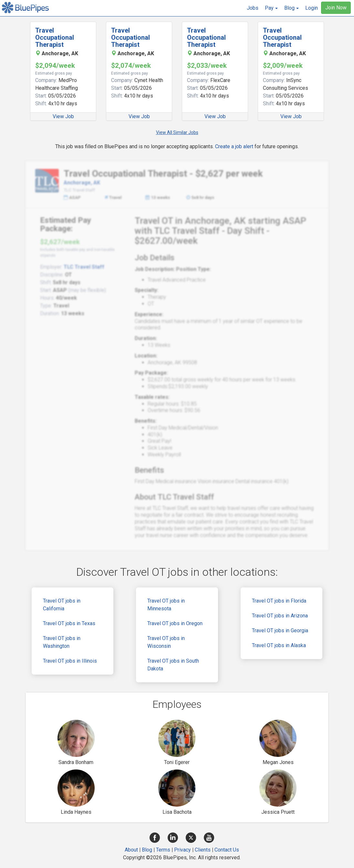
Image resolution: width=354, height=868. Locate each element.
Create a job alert (234, 146)
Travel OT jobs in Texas (69, 623)
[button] (271, 8)
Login (312, 8)
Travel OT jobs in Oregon (175, 623)
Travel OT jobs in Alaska (279, 645)
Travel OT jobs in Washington (62, 642)
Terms (163, 850)
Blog (147, 850)
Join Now (336, 8)
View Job (63, 116)
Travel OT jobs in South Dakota (173, 665)
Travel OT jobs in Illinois (70, 661)
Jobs (253, 8)
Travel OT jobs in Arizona (280, 616)
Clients (203, 850)
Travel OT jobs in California (62, 605)
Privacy (182, 850)
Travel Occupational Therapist (55, 37)
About (131, 850)
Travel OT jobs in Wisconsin (166, 642)
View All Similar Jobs (177, 132)
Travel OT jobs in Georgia (280, 630)
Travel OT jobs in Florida (279, 601)
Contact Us (227, 850)
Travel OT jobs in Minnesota (166, 605)
